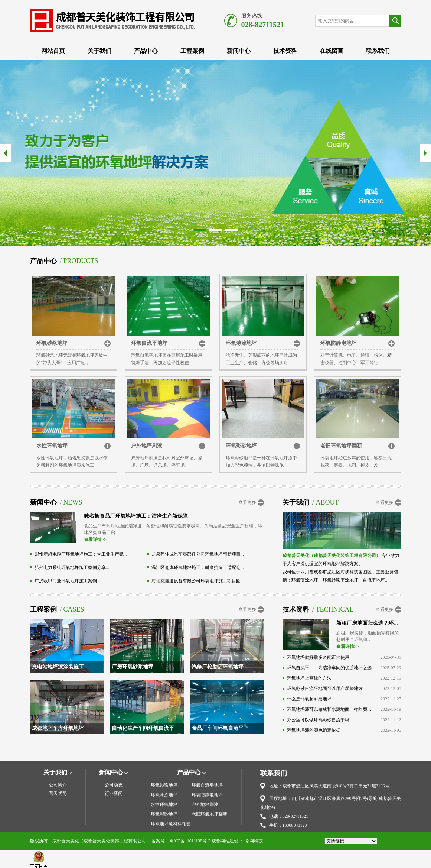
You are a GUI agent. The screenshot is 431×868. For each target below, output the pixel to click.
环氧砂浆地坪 (52, 343)
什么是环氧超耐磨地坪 (309, 699)
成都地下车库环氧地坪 (58, 728)
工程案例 (192, 51)
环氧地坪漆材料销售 (171, 824)
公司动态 (114, 785)
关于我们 (99, 51)
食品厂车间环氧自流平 (218, 728)
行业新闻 (114, 793)
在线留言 (332, 51)
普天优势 (58, 793)
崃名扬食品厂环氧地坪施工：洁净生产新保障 (136, 516)
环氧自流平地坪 (149, 343)
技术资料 (285, 51)
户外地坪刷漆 (147, 446)
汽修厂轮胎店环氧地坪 (218, 667)
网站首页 (53, 51)
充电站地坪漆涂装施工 (58, 667)
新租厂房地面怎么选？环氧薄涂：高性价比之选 (369, 623)
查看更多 (247, 502)
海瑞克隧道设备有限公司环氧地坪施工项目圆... (198, 581)
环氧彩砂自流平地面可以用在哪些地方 (325, 689)
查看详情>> (95, 540)
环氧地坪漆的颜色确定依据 (314, 730)
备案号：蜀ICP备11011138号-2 (181, 841)
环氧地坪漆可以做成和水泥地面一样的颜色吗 (329, 709)
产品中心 (146, 51)
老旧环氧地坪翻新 (341, 446)
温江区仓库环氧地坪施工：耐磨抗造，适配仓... (198, 567)
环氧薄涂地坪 (241, 343)
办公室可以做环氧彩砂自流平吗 (318, 720)
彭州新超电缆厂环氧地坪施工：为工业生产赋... (81, 554)
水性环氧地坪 (52, 446)
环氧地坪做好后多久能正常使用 (318, 657)
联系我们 (378, 51)
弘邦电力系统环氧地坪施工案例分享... (72, 567)
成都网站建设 (225, 841)
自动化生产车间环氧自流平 (143, 728)
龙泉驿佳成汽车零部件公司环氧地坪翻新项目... (198, 554)
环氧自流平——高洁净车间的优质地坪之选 (329, 668)
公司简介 (58, 785)
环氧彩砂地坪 (241, 446)
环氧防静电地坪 (339, 343)
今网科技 (254, 841)
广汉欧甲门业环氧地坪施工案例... (67, 581)
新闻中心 (239, 51)
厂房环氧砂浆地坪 (133, 667)
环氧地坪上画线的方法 (309, 678)
